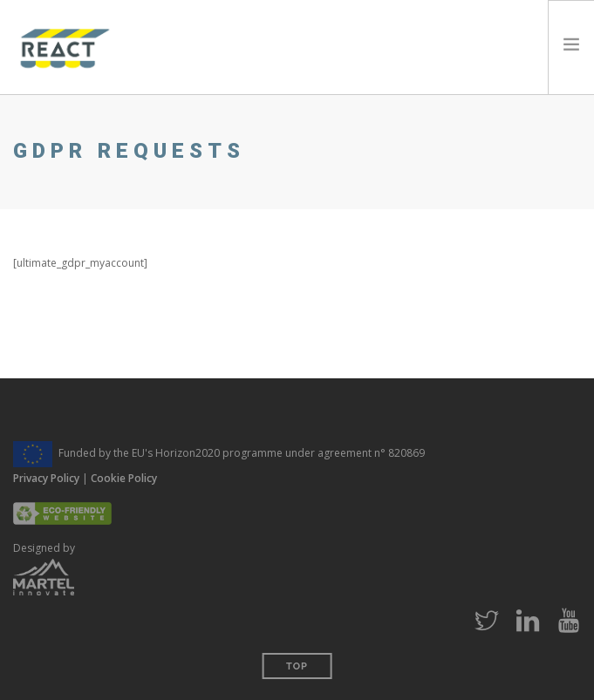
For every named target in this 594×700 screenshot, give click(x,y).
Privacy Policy (46, 478)
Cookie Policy (124, 478)
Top (297, 666)
